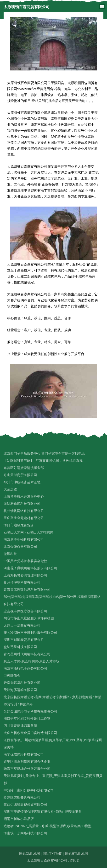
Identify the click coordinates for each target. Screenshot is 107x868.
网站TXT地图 (53, 854)
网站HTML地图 (77, 854)
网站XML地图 (30, 854)
